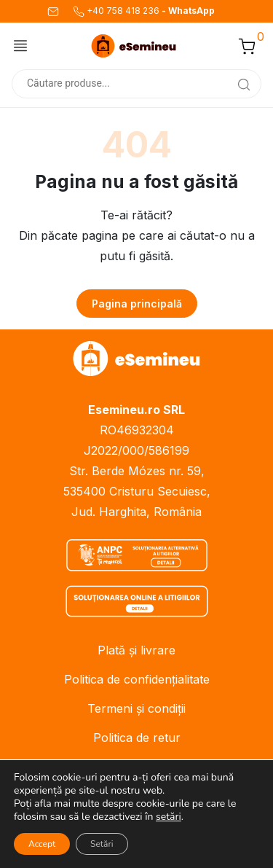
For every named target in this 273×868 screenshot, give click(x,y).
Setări (102, 844)
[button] (247, 46)
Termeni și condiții (136, 708)
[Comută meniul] (20, 46)
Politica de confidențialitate (137, 679)
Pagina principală (137, 304)
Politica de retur (137, 738)
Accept (42, 844)
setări (169, 817)
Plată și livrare (136, 650)
